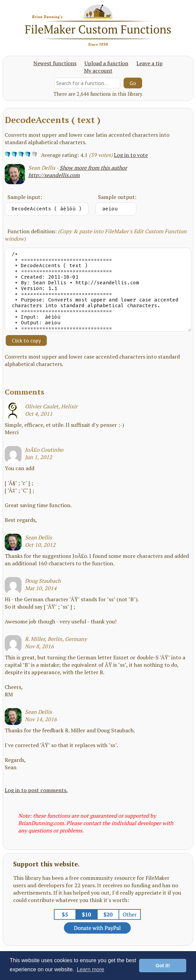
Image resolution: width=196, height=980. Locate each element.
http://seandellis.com (54, 175)
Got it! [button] (163, 966)
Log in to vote (131, 155)
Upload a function (106, 63)
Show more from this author (93, 168)
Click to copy (26, 340)
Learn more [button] (91, 969)
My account (98, 71)
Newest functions (55, 63)
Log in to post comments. (36, 790)
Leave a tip (150, 63)
